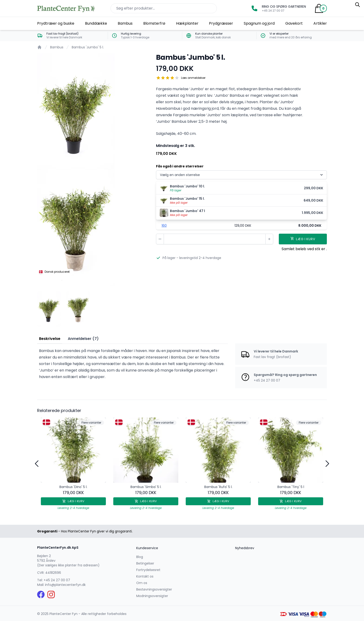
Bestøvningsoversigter (154, 589)
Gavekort (294, 23)
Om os (142, 583)
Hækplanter (187, 23)
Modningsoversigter (152, 596)
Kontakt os (145, 576)
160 (164, 226)
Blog (140, 557)
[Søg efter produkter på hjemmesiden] (164, 8)
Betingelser (145, 563)
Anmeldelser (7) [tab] (83, 339)
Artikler (320, 23)
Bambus (125, 23)
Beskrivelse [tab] (50, 339)
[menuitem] (241, 188)
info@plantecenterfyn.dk (65, 585)
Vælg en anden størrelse (242, 175)
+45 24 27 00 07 (57, 580)
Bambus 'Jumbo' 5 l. (88, 47)
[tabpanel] (93, 111)
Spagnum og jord (259, 23)
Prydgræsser (221, 23)
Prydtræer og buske (56, 23)
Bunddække (96, 23)
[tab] (49, 309)
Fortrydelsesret (148, 570)
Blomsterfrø (154, 23)
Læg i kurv (73, 501)
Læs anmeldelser (193, 78)
